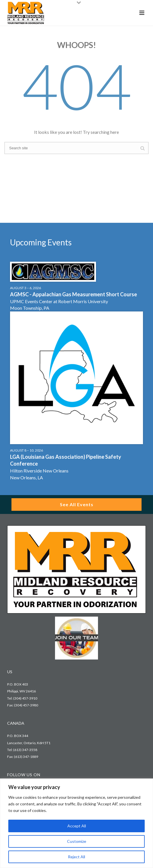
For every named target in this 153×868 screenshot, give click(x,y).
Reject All (76, 857)
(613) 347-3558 (25, 750)
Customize (77, 841)
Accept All (77, 826)
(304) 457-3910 (25, 698)
